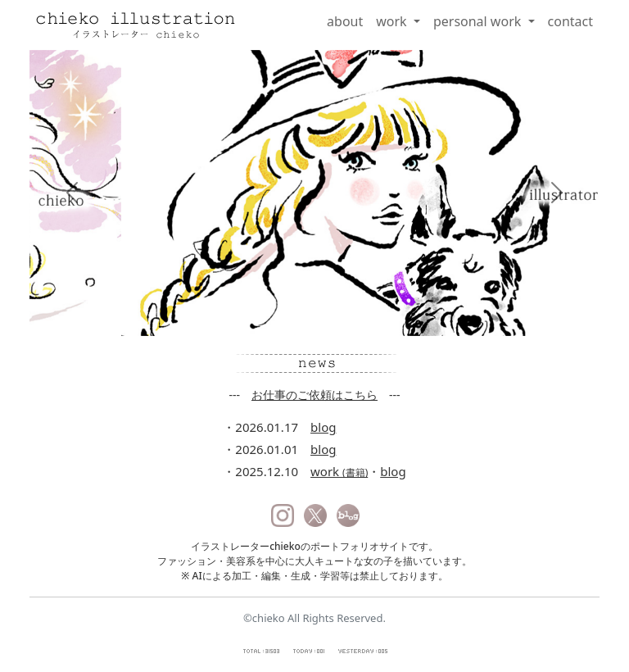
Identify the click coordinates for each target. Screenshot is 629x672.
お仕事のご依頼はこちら (314, 395)
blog (323, 427)
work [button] (393, 21)
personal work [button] (479, 21)
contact (570, 21)
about (345, 21)
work (339, 471)
